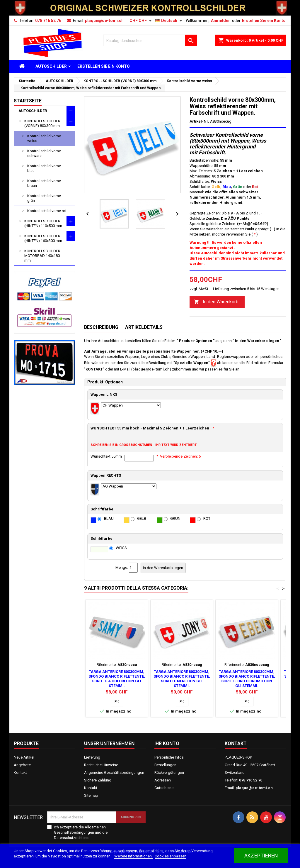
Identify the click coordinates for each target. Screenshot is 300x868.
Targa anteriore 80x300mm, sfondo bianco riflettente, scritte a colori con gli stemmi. (117, 679)
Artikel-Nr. (199, 121)
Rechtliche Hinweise (101, 765)
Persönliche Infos (169, 757)
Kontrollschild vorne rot (47, 211)
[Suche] (150, 40)
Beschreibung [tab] (101, 327)
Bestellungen (165, 765)
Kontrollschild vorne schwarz (44, 153)
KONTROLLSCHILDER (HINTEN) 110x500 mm (43, 223)
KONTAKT (94, 369)
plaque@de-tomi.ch (104, 21)
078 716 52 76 (48, 21)
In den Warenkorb (216, 302)
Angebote (22, 765)
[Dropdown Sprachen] (169, 21)
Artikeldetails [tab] (144, 327)
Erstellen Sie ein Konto (264, 21)
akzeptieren (261, 856)
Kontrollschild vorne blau (44, 168)
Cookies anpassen (171, 856)
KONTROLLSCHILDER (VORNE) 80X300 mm (42, 123)
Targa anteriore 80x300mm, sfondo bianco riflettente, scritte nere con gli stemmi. (182, 679)
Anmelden (221, 21)
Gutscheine (164, 788)
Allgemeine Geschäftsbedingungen (114, 773)
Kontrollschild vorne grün (44, 198)
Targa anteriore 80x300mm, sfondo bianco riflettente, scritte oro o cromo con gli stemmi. (247, 679)
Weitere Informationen (133, 856)
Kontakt (20, 773)
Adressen (163, 780)
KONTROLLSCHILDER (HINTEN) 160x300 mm (43, 238)
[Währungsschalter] (141, 21)
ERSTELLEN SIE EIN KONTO (104, 66)
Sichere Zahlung (98, 780)
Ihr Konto (167, 743)
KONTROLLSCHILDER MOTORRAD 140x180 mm (42, 256)
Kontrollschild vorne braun (44, 183)
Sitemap (91, 795)
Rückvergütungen (169, 773)
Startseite (28, 101)
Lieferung (92, 757)
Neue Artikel (24, 757)
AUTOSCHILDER (51, 66)
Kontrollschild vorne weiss (44, 138)
